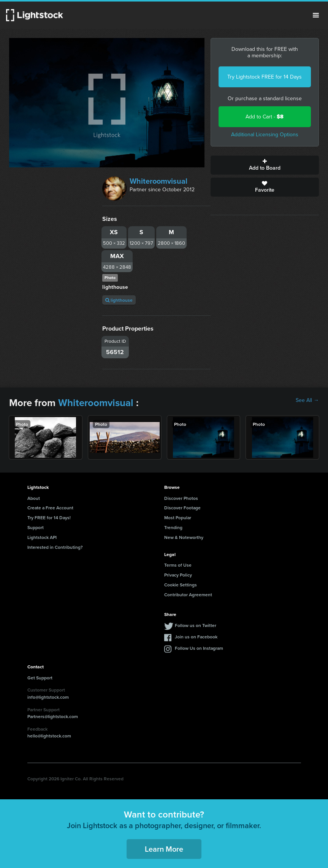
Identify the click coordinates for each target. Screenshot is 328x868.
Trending (173, 527)
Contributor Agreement (188, 595)
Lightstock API (42, 537)
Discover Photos (181, 498)
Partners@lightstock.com (53, 716)
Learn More (164, 849)
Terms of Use (178, 565)
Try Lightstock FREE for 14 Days (265, 77)
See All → (307, 400)
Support (36, 527)
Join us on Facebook (196, 637)
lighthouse (119, 300)
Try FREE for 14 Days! (49, 517)
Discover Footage (182, 508)
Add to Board (265, 165)
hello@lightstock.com (49, 736)
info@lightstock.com (48, 697)
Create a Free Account (50, 508)
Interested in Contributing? (55, 547)
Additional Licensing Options (265, 135)
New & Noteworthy (184, 537)
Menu (316, 15)
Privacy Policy (178, 575)
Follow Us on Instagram (199, 648)
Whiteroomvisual (158, 181)
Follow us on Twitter (196, 625)
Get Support (40, 678)
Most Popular (178, 517)
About (34, 498)
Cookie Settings (181, 585)
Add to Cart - (265, 117)
